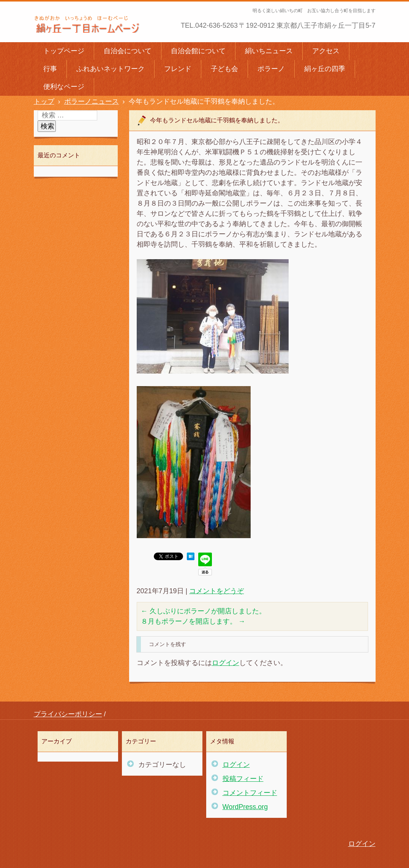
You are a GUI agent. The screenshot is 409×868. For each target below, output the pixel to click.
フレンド (178, 69)
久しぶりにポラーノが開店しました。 (203, 611)
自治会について (128, 51)
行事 (50, 69)
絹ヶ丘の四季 (325, 69)
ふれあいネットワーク (111, 69)
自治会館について (198, 51)
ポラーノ (271, 69)
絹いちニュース (269, 51)
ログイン (226, 663)
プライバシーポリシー (68, 714)
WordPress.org (245, 807)
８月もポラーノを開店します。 (193, 621)
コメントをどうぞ (216, 591)
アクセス (326, 51)
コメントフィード (250, 793)
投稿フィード (243, 779)
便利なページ (64, 87)
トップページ (64, 51)
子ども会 (224, 69)
